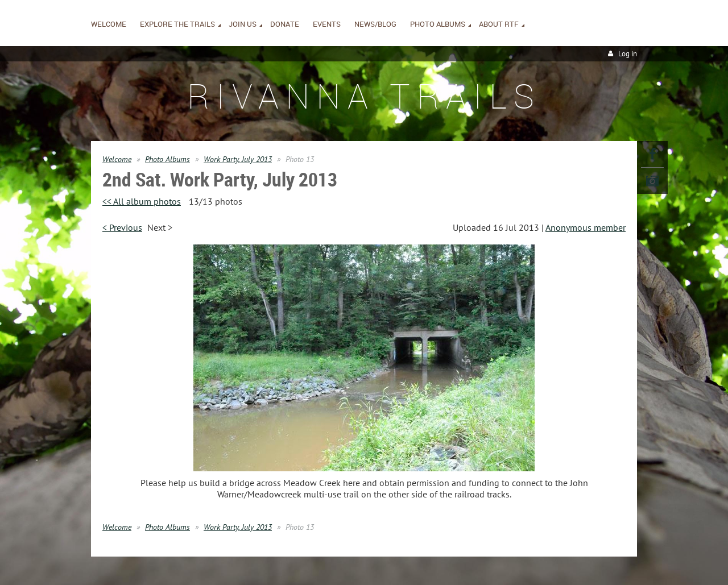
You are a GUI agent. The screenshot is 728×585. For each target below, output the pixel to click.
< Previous (122, 227)
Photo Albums (167, 159)
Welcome (117, 159)
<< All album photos (142, 201)
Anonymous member (586, 227)
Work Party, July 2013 (238, 159)
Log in (628, 54)
